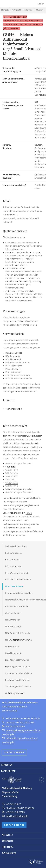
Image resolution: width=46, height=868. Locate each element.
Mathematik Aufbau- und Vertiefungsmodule (26, 600)
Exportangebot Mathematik (18, 667)
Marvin (29, 513)
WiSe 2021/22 (12, 483)
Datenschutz (8, 771)
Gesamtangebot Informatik (17, 680)
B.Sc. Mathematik (13, 566)
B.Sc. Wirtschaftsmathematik (18, 580)
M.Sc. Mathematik (13, 627)
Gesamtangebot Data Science (19, 673)
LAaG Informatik (12, 647)
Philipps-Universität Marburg (12, 780)
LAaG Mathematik (13, 653)
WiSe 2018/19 (12, 470)
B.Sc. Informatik (12, 560)
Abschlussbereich (13, 613)
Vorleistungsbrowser (14, 693)
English (41, 4)
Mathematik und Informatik (22, 10)
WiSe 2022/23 (12, 486)
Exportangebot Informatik (17, 660)
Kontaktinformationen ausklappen (41, 780)
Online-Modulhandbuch (16, 546)
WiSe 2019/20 (12, 473)
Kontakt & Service (14, 825)
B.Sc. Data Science (13, 553)
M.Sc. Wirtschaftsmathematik (18, 640)
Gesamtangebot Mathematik (18, 687)
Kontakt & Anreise (14, 752)
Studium (40, 10)
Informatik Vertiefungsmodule (19, 593)
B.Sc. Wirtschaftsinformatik (17, 573)
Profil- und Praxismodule (16, 607)
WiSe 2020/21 (12, 477)
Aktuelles (7, 835)
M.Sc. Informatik (12, 620)
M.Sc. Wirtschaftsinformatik (17, 633)
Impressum (7, 765)
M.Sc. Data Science (14, 586)
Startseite (5, 10)
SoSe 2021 (10, 480)
